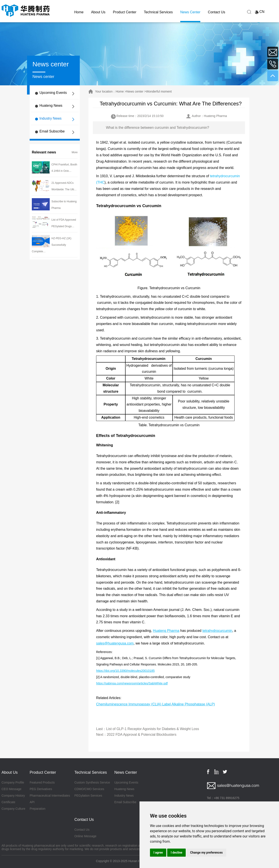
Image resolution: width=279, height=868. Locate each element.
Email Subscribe (52, 131)
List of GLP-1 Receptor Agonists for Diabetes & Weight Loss (153, 729)
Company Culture (13, 809)
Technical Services (158, 12)
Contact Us (217, 12)
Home (79, 12)
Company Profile (13, 782)
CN (262, 12)
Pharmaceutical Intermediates (50, 796)
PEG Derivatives (41, 789)
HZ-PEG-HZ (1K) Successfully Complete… (52, 245)
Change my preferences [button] (206, 853)
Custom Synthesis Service (92, 782)
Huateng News (51, 106)
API (32, 802)
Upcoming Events (53, 93)
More (75, 152)
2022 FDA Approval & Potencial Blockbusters (142, 735)
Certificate (8, 802)
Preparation (37, 809)
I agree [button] (158, 853)
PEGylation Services (88, 796)
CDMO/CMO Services (89, 789)
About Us (98, 12)
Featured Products (42, 782)
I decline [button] (176, 853)
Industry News (50, 118)
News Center (190, 12)
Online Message (85, 836)
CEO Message (11, 789)
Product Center (125, 12)
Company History (13, 796)
